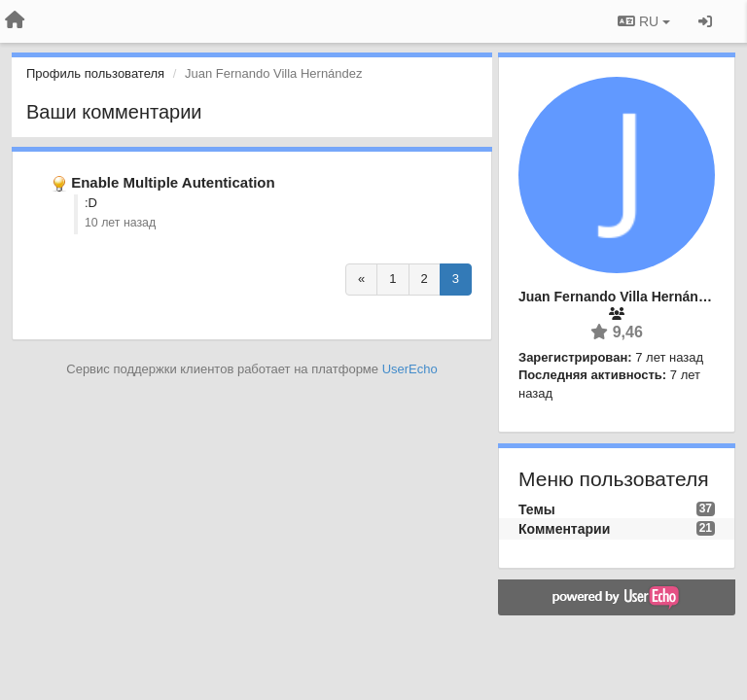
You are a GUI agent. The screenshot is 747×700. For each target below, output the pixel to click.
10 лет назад (120, 223)
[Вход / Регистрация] (705, 21)
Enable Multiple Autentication (173, 182)
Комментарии (564, 529)
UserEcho (410, 369)
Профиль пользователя (95, 73)
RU (644, 21)
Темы (537, 509)
